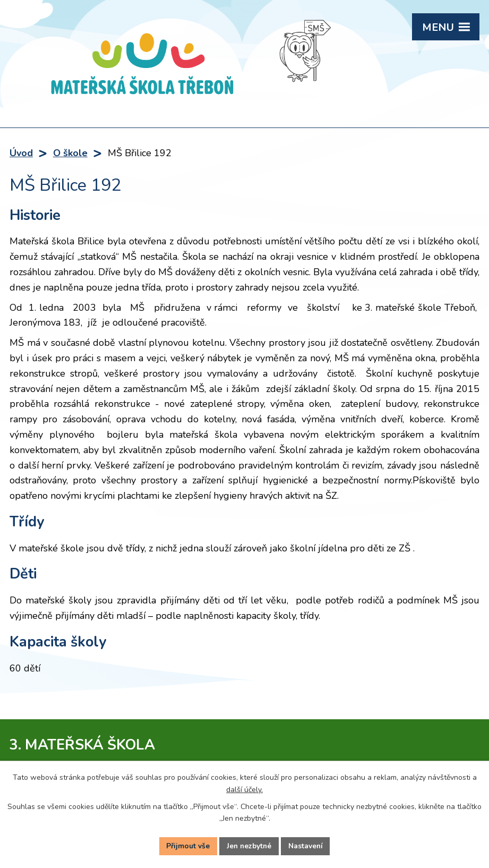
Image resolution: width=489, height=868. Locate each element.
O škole (70, 153)
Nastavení (307, 846)
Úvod (21, 153)
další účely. (244, 789)
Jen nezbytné (249, 846)
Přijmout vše (187, 846)
